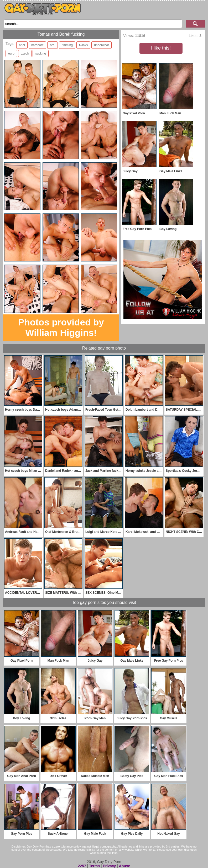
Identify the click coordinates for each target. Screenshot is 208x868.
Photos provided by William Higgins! (61, 327)
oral (53, 45)
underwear (102, 45)
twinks (83, 45)
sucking (41, 53)
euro (11, 53)
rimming (67, 45)
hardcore (37, 45)
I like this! (161, 48)
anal (22, 45)
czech (25, 53)
